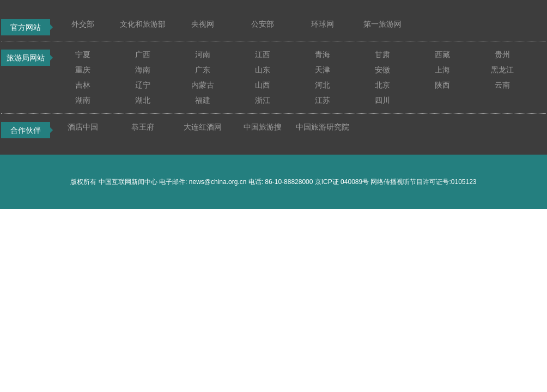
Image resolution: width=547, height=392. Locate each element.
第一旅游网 (382, 24)
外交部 (83, 24)
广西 (143, 54)
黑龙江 (502, 70)
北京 (382, 85)
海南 (143, 70)
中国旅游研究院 (323, 127)
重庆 (83, 70)
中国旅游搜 (263, 127)
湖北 (143, 100)
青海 (323, 54)
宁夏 (83, 54)
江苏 (323, 100)
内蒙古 (203, 85)
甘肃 (382, 54)
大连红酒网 (203, 127)
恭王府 (143, 127)
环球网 (323, 24)
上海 (442, 70)
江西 (263, 54)
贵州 (502, 54)
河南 (203, 54)
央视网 (203, 24)
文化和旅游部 (143, 24)
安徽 (382, 70)
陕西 (442, 85)
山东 (263, 70)
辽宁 (143, 85)
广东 (203, 70)
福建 (203, 100)
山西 (263, 85)
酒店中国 (83, 127)
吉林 (83, 85)
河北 (323, 85)
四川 (382, 100)
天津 (323, 70)
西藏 (442, 54)
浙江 (263, 100)
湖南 (83, 100)
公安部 (263, 24)
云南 (502, 85)
